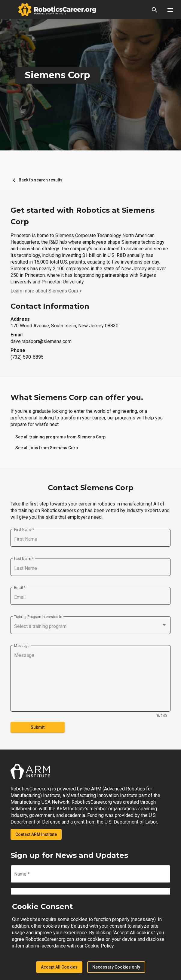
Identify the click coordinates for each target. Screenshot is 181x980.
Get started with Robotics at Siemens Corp (83, 216)
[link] (60, 437)
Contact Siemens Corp (91, 488)
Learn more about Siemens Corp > (46, 291)
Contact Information (50, 306)
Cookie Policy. (100, 946)
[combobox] (91, 626)
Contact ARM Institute (36, 834)
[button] (155, 10)
